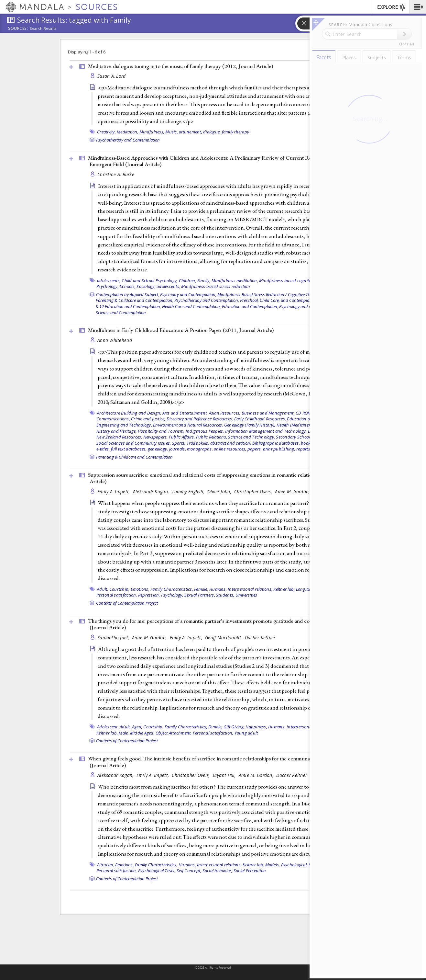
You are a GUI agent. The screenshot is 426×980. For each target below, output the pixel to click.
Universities (246, 595)
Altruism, (105, 865)
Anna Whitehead (115, 340)
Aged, (137, 727)
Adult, (103, 589)
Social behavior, (218, 871)
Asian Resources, (225, 413)
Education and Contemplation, (250, 306)
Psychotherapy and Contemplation (128, 140)
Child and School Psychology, (150, 280)
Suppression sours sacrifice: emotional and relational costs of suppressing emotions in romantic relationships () (216, 478)
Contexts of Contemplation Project (127, 603)
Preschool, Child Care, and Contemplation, (279, 300)
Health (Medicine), (294, 425)
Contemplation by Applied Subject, (128, 294)
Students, (225, 595)
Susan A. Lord (112, 76)
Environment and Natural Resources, (188, 425)
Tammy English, (189, 491)
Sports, (179, 443)
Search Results (43, 28)
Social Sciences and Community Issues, (134, 443)
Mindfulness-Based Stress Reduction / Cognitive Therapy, (270, 294)
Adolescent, (108, 727)
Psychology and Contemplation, (308, 306)
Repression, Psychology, (161, 595)
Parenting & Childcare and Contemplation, (135, 300)
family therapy (236, 132)
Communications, (113, 419)
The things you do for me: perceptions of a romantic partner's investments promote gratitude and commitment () (210, 624)
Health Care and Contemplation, (191, 306)
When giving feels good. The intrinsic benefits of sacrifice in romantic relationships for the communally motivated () (213, 762)
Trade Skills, (198, 443)
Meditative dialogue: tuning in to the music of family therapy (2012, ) (180, 66)
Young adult (246, 733)
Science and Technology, (251, 437)
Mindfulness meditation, (235, 280)
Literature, (327, 431)
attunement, (191, 132)
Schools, (128, 286)
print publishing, (279, 449)
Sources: (18, 29)
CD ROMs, (305, 413)
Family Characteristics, (172, 589)
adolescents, (109, 280)
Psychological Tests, (157, 871)
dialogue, (212, 132)
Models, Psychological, (287, 865)
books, (307, 443)
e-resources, (326, 443)
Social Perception (250, 871)
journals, (178, 449)
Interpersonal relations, (250, 589)
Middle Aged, (142, 733)
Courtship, (120, 589)
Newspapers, (156, 437)
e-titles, (103, 449)
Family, (204, 280)
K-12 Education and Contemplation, (128, 306)
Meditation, (128, 132)
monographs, (200, 449)
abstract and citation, (231, 443)
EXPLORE (392, 7)
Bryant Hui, (225, 775)
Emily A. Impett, (114, 491)
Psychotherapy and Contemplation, (207, 300)
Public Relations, (212, 437)
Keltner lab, (284, 589)
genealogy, (158, 449)
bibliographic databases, (276, 443)
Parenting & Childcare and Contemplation (134, 457)
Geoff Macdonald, (224, 638)
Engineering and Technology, (124, 425)
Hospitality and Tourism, (161, 431)
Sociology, (146, 286)
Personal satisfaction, (117, 595)
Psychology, (108, 286)
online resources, (230, 449)
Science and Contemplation (121, 313)
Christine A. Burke (116, 174)
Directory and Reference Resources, (200, 419)
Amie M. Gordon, (293, 491)
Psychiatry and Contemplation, (188, 294)
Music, (172, 132)
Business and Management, (268, 413)
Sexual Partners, (200, 595)
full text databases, (129, 449)
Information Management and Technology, (266, 431)
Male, (342, 589)
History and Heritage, (116, 431)
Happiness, (256, 727)
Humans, (218, 589)
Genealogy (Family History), (250, 425)
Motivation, (319, 865)
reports (303, 449)
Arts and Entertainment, (185, 413)
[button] (418, 7)
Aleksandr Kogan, (152, 491)
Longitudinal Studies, (316, 589)
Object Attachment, (174, 733)
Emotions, (140, 589)
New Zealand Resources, (119, 437)
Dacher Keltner (328, 491)
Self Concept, (189, 871)
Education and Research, (311, 419)
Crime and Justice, (148, 419)
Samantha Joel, (114, 638)
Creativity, (106, 132)
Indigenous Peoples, (205, 431)
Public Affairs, (182, 437)
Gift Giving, (234, 727)
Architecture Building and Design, (129, 413)
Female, (201, 589)
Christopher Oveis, (254, 491)
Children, (188, 280)
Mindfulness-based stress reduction (216, 286)
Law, (312, 431)
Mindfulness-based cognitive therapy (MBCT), (303, 280)
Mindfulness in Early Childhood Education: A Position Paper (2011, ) (181, 330)
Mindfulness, (152, 132)
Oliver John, (220, 491)
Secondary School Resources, (304, 437)
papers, (255, 449)
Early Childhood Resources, (260, 419)
